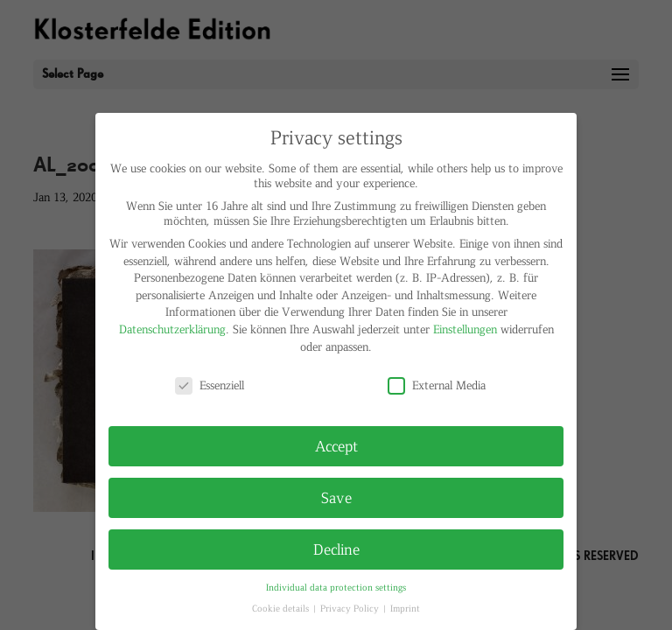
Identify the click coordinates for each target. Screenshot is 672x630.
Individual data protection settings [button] (336, 587)
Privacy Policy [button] (351, 608)
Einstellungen (465, 329)
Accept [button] (336, 445)
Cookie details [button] (282, 608)
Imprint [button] (405, 608)
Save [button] (336, 497)
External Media (437, 385)
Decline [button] (336, 549)
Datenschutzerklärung (172, 329)
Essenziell (210, 385)
